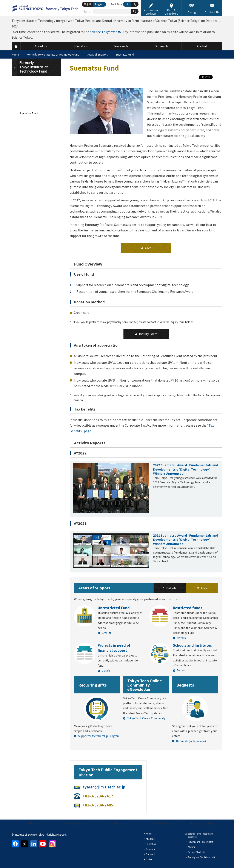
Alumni (191, 847)
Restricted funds (188, 608)
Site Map (119, 823)
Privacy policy (76, 823)
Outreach (151, 854)
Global (149, 859)
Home (15, 54)
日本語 (88, 4)
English (99, 4)
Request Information (203, 823)
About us (34, 823)
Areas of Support (98, 54)
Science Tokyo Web (104, 32)
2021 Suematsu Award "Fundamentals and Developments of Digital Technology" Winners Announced (186, 540)
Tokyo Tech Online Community (146, 718)
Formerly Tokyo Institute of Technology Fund (53, 54)
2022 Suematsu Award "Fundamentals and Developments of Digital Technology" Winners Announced (186, 469)
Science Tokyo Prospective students (201, 835)
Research (150, 849)
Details (181, 638)
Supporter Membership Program (99, 736)
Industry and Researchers (200, 842)
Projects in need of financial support (114, 648)
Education (151, 844)
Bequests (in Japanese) (191, 741)
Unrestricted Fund (114, 608)
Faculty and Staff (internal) (201, 857)
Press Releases (161, 823)
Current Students (196, 852)
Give (105, 633)
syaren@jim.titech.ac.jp (104, 787)
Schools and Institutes (192, 645)
